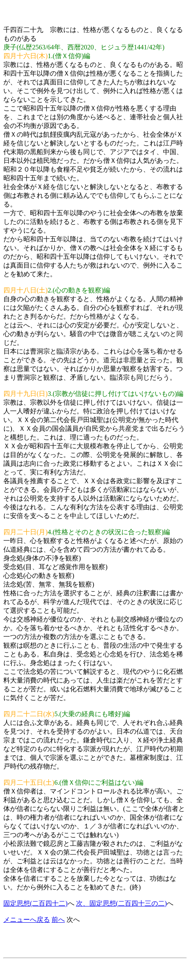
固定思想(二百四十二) (36, 903)
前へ (58, 920)
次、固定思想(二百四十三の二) (122, 903)
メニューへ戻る (27, 920)
